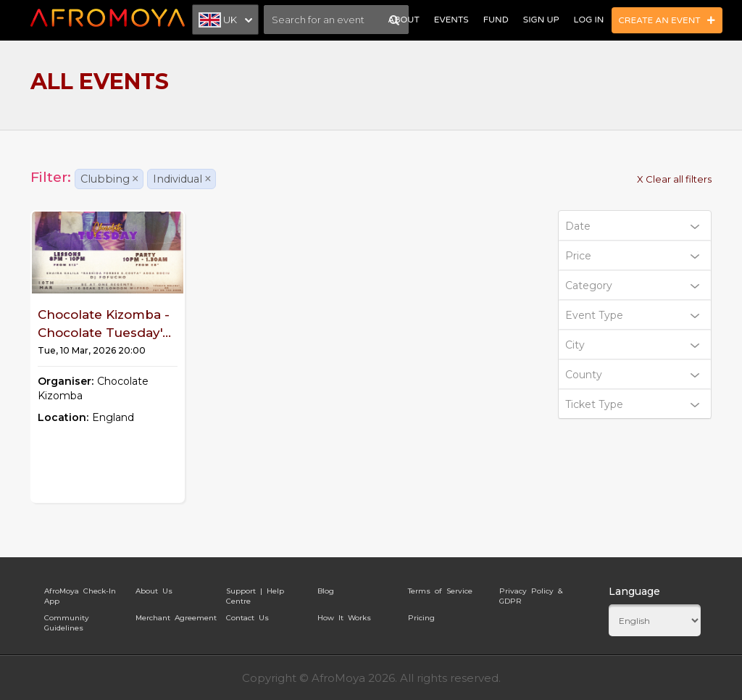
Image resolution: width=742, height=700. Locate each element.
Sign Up (541, 20)
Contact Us (247, 618)
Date (633, 226)
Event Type (633, 315)
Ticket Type (633, 404)
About (403, 20)
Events (451, 20)
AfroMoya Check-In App (80, 593)
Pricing (421, 618)
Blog (326, 591)
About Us (154, 591)
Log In (589, 20)
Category (633, 286)
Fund (496, 20)
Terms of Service (440, 591)
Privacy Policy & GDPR (531, 593)
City (633, 345)
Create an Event (667, 20)
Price (633, 256)
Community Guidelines (67, 620)
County (633, 375)
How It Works (344, 618)
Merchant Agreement (176, 618)
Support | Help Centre (255, 593)
